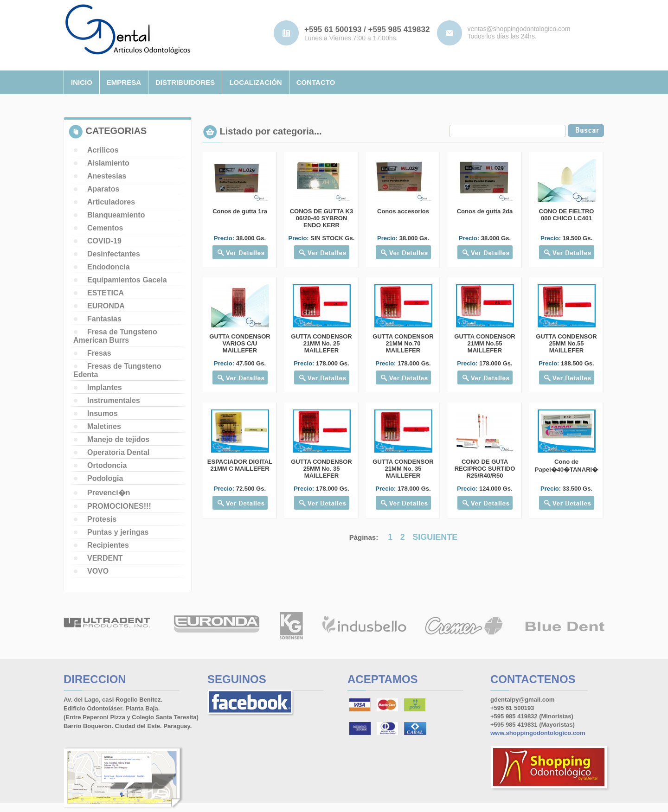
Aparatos (103, 189)
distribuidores (185, 82)
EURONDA (106, 306)
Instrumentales (114, 400)
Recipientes (108, 545)
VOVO (98, 571)
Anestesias (107, 176)
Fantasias (104, 319)
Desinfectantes (114, 254)
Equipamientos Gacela (127, 280)
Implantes (105, 387)
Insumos (103, 413)
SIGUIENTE (435, 537)
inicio (82, 82)
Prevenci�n (109, 493)
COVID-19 (104, 241)
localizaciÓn (255, 82)
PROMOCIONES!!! (119, 506)
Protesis (102, 519)
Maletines (104, 426)
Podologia (105, 478)
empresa (124, 82)
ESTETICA (106, 293)
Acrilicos (103, 150)
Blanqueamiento (116, 215)
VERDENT (105, 558)
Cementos (105, 228)
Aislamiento (108, 163)
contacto (316, 82)
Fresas (99, 353)
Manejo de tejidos (118, 439)
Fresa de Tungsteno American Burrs (115, 336)
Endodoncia (109, 267)
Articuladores (111, 202)
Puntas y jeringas (118, 532)
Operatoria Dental (118, 452)
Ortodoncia (107, 465)
